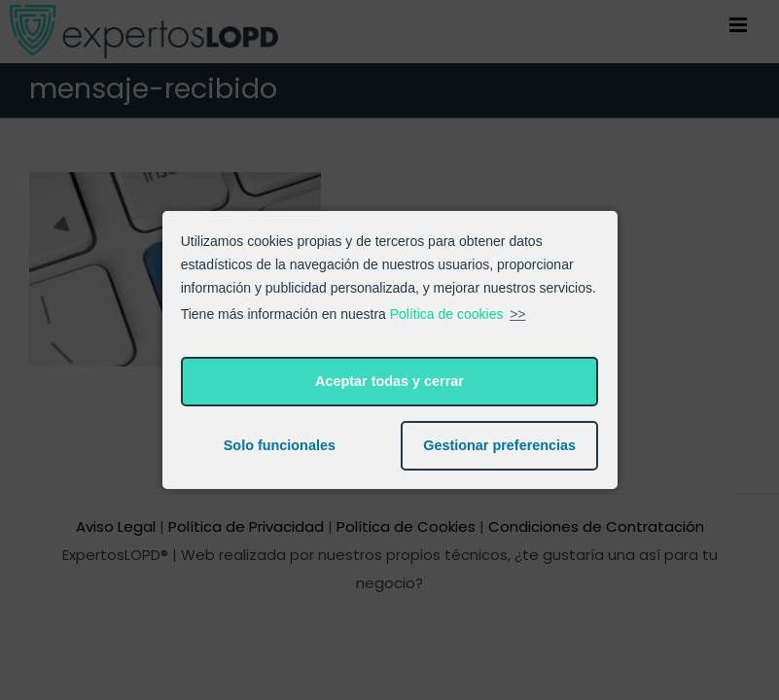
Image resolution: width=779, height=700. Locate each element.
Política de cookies (447, 314)
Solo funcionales (280, 445)
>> (517, 314)
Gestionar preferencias (499, 445)
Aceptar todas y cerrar (389, 381)
